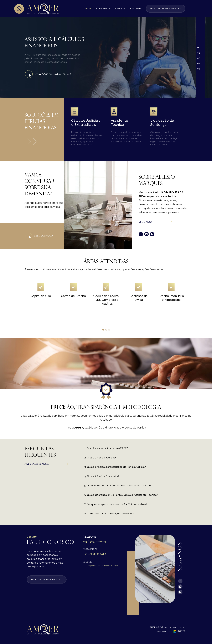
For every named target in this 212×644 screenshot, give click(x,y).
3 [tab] (200, 58)
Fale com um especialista (166, 9)
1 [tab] (200, 47)
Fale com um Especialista (48, 74)
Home (89, 9)
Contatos (136, 9)
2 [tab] (200, 53)
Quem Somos (103, 9)
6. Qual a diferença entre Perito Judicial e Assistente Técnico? (121, 495)
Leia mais (155, 222)
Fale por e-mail (46, 464)
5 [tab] (200, 69)
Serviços (120, 9)
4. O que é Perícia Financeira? (102, 476)
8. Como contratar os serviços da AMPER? (109, 513)
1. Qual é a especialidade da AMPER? (106, 448)
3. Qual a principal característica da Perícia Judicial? (115, 467)
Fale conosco (39, 236)
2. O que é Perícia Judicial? (100, 458)
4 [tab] (200, 63)
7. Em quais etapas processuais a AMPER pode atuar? (116, 504)
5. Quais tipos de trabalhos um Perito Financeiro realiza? (118, 485)
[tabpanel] (106, 57)
